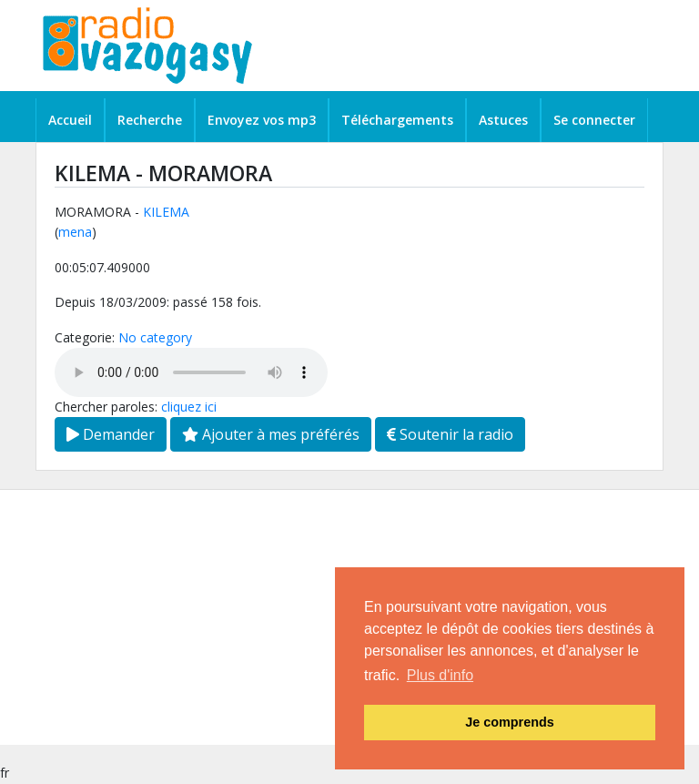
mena (75, 232)
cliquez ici (189, 407)
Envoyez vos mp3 (262, 120)
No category (155, 337)
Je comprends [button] (510, 722)
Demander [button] (111, 434)
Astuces (503, 120)
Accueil (70, 120)
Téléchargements (397, 120)
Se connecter (594, 120)
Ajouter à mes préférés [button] (271, 434)
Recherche (150, 120)
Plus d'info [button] (440, 675)
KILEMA (166, 212)
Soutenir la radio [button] (450, 434)
